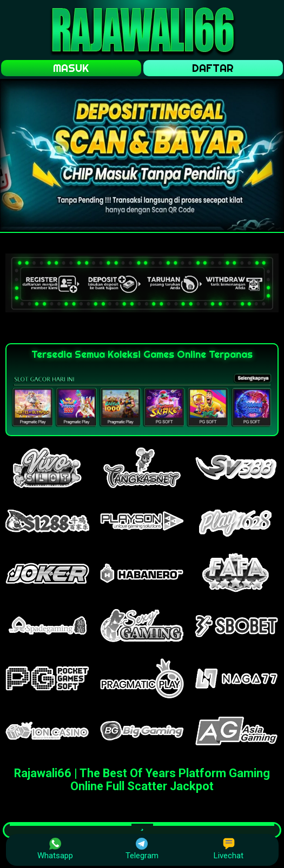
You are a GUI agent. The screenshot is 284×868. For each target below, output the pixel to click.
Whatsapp (55, 849)
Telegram (142, 849)
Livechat (229, 849)
